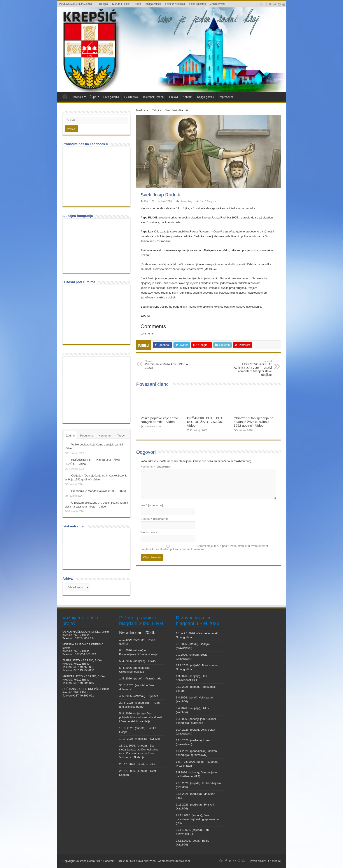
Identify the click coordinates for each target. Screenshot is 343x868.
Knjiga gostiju (206, 97)
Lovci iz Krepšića (175, 4)
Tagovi (121, 436)
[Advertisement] (98, 389)
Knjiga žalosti (153, 4)
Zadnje (70, 436)
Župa (93, 97)
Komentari (105, 436)
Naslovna (142, 110)
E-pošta (154, 519)
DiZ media (273, 861)
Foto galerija (111, 97)
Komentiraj (186, 201)
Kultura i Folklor (121, 4)
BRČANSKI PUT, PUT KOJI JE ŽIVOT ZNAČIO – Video (207, 422)
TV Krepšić (131, 97)
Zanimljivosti (217, 4)
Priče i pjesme (197, 4)
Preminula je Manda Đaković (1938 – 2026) (99, 491)
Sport (138, 4)
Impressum (226, 97)
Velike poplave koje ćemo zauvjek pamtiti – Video (159, 420)
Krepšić (78, 97)
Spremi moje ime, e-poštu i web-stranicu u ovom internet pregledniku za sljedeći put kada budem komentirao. (204, 547)
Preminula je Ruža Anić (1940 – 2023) (167, 365)
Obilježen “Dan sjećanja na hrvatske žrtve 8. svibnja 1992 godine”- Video (254, 422)
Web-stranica (149, 532)
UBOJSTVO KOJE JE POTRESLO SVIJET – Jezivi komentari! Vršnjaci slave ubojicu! (249, 368)
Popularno (87, 436)
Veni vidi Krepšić (65, 96)
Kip (146, 201)
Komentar (156, 467)
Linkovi (173, 97)
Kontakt (187, 97)
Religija (103, 4)
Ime (152, 505)
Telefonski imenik (153, 97)
